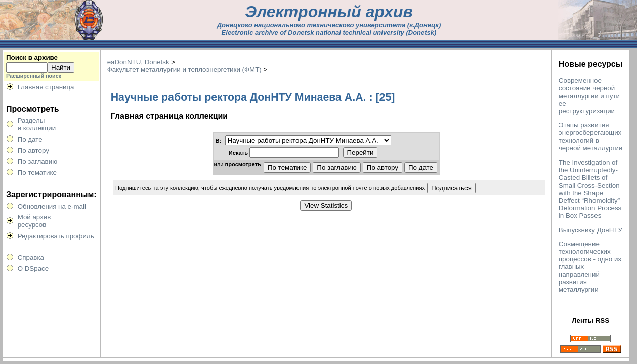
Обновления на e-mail (52, 207)
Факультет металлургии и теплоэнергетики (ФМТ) (184, 70)
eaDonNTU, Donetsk (138, 62)
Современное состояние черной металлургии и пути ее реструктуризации (589, 96)
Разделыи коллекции (37, 124)
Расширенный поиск (34, 76)
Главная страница (46, 87)
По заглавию (38, 162)
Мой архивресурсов (34, 221)
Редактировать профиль (56, 236)
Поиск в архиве (32, 57)
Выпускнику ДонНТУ (590, 230)
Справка (31, 258)
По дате (30, 139)
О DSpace (33, 269)
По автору (33, 150)
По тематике (37, 173)
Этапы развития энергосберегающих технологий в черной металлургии (590, 136)
